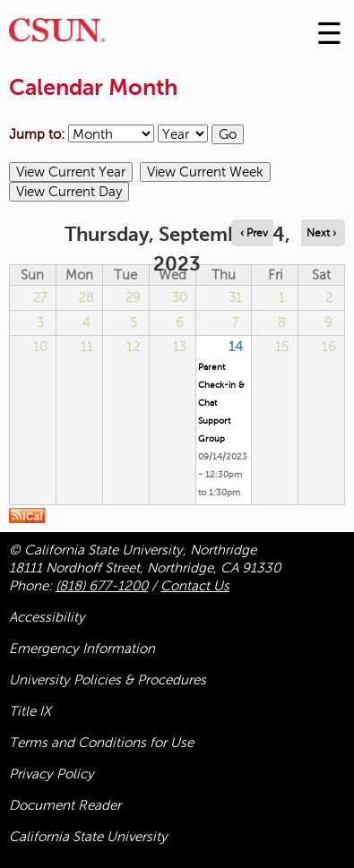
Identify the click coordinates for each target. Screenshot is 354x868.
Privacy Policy (52, 774)
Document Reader (65, 805)
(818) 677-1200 (102, 586)
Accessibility (47, 617)
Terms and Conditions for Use (101, 743)
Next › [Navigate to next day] (321, 233)
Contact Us (195, 586)
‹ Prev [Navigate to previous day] (254, 233)
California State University (88, 837)
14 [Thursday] (236, 347)
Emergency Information (82, 649)
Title (30, 711)
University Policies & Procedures (108, 680)
